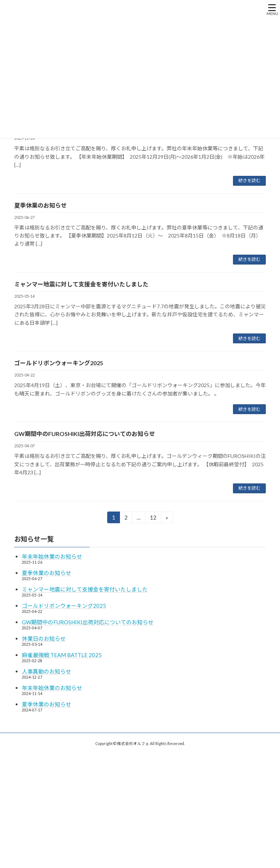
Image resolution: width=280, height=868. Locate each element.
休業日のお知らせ (44, 639)
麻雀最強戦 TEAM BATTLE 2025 (62, 655)
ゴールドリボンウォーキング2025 (59, 363)
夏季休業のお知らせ (40, 205)
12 (153, 518)
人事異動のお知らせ (46, 671)
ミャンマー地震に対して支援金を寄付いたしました (81, 284)
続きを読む (249, 180)
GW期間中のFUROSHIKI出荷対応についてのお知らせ (85, 434)
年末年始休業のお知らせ (52, 556)
